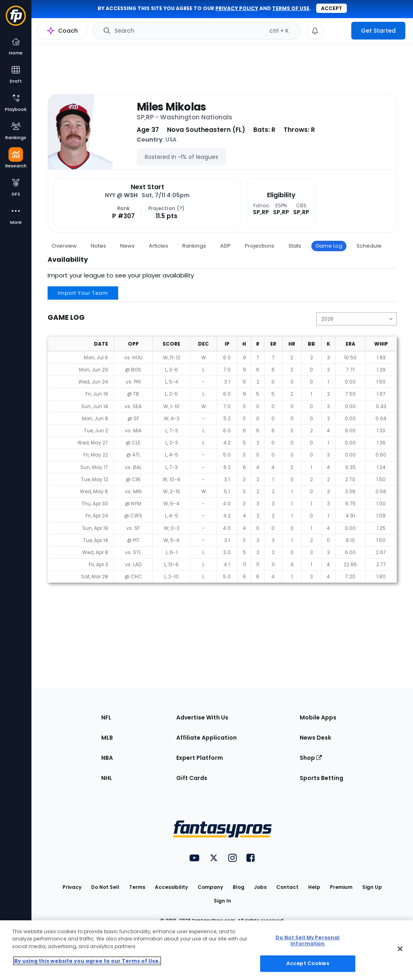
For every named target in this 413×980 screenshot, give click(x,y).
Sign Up (372, 887)
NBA (107, 758)
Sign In (222, 901)
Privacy (72, 887)
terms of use (291, 8)
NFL (106, 717)
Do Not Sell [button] (105, 887)
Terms (137, 887)
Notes (98, 246)
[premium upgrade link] (338, 31)
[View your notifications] (315, 31)
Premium (341, 887)
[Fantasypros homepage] (16, 20)
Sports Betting (321, 778)
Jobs (260, 887)
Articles (159, 246)
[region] (206, 950)
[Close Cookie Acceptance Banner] (400, 949)
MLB (107, 738)
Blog (239, 887)
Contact (287, 887)
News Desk (315, 738)
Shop (311, 758)
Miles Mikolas (171, 107)
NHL (107, 778)
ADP (225, 246)
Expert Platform (200, 758)
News (127, 246)
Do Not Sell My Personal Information (308, 940)
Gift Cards (192, 778)
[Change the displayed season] (357, 319)
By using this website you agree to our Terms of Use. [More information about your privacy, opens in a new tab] (87, 961)
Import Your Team (83, 293)
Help (314, 887)
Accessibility (171, 887)
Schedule (369, 246)
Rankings (194, 246)
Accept (332, 8)
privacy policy (237, 8)
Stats (295, 246)
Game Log (329, 246)
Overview (64, 246)
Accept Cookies (308, 963)
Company (210, 887)
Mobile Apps (318, 717)
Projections (260, 246)
